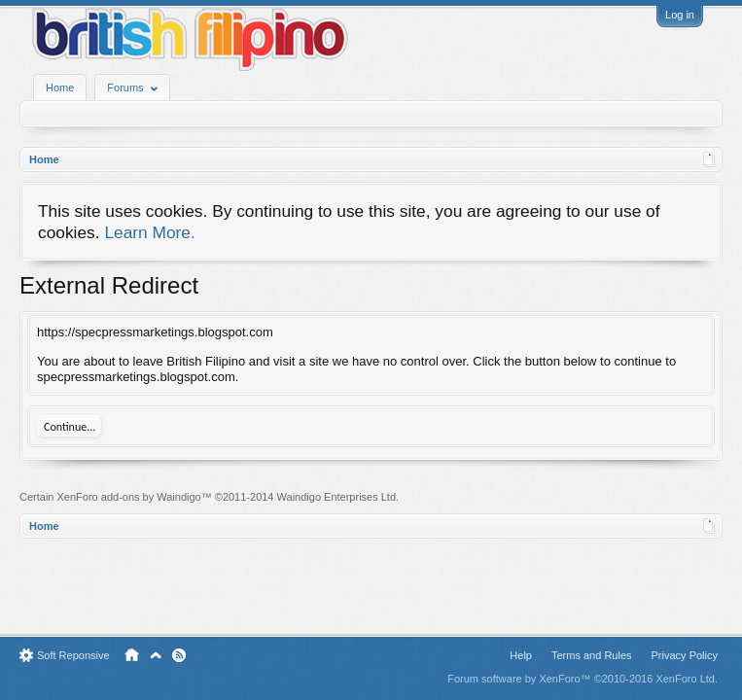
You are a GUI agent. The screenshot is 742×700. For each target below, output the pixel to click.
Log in (680, 15)
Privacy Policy (685, 655)
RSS (179, 655)
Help (521, 655)
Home (60, 87)
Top (156, 655)
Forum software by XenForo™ (583, 679)
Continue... (70, 427)
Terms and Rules (592, 655)
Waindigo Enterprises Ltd (337, 497)
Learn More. (149, 232)
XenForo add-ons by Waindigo (129, 497)
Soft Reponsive (73, 655)
